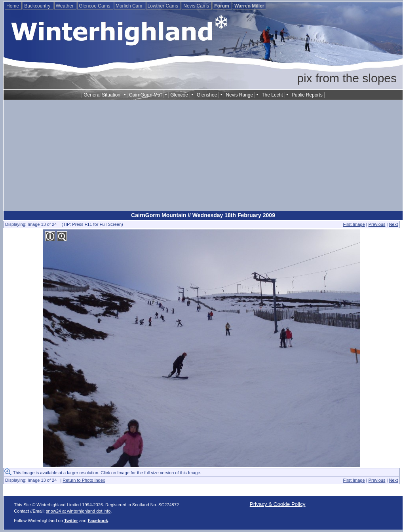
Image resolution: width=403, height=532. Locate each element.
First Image (354, 224)
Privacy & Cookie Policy (278, 504)
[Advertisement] (203, 155)
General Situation (102, 95)
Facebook (98, 521)
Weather (65, 6)
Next (393, 224)
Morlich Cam (130, 6)
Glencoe (179, 95)
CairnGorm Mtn (145, 95)
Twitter (71, 521)
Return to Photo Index (84, 480)
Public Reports (307, 95)
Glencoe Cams (95, 6)
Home (13, 6)
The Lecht (272, 95)
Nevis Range (239, 95)
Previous (377, 224)
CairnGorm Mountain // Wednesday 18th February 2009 (203, 215)
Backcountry (38, 6)
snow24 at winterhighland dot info (78, 511)
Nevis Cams (197, 6)
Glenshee (207, 95)
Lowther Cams (164, 6)
